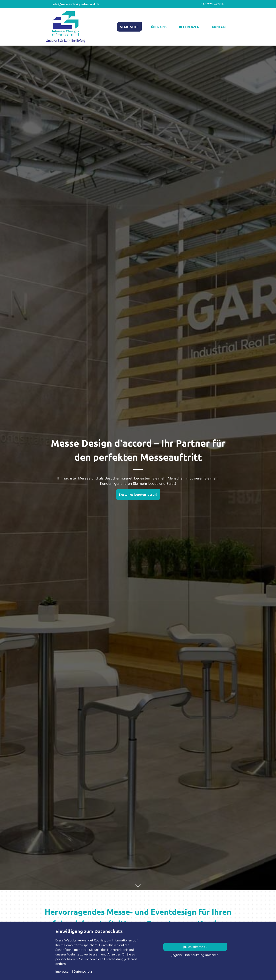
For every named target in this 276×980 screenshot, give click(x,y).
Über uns (159, 27)
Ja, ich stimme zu (195, 947)
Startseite (129, 27)
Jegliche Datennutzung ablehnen (195, 955)
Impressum (63, 971)
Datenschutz (83, 971)
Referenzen (189, 27)
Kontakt (219, 27)
